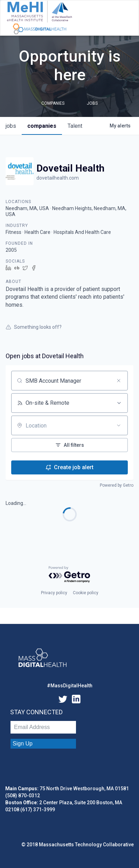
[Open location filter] (119, 425)
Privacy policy (54, 593)
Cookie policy (86, 593)
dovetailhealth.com (58, 178)
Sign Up (23, 744)
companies (42, 126)
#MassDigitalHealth (70, 686)
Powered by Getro (117, 485)
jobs (11, 126)
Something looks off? (34, 327)
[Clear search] (119, 381)
